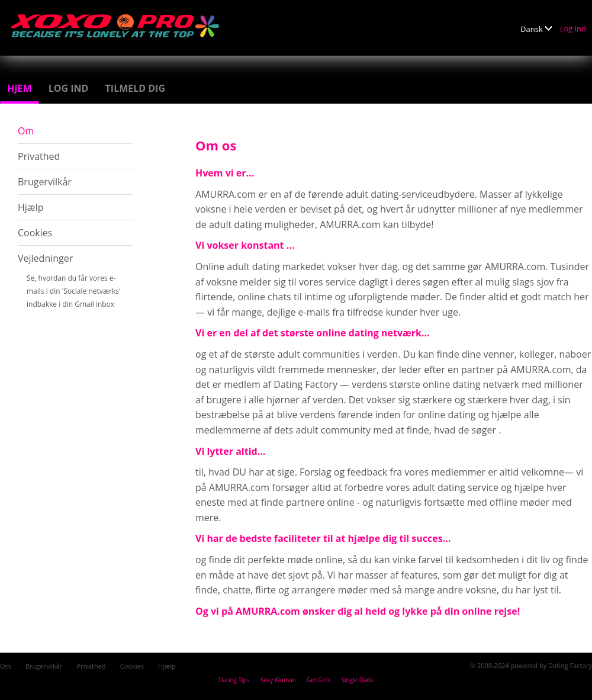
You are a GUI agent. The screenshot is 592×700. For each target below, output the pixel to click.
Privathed (39, 156)
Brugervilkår (45, 182)
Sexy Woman (278, 680)
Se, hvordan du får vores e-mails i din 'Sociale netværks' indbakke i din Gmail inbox (74, 291)
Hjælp (30, 207)
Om (26, 131)
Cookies (35, 233)
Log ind (573, 28)
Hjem (20, 88)
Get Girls (318, 680)
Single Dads (357, 680)
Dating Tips (234, 680)
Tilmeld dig (135, 88)
